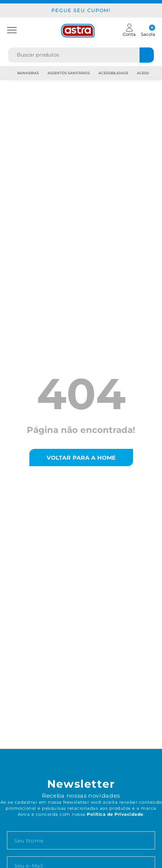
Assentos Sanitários (69, 73)
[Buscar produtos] (147, 55)
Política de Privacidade (115, 814)
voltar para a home (81, 458)
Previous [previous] (8, 73)
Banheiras (28, 73)
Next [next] (154, 73)
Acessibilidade (113, 73)
